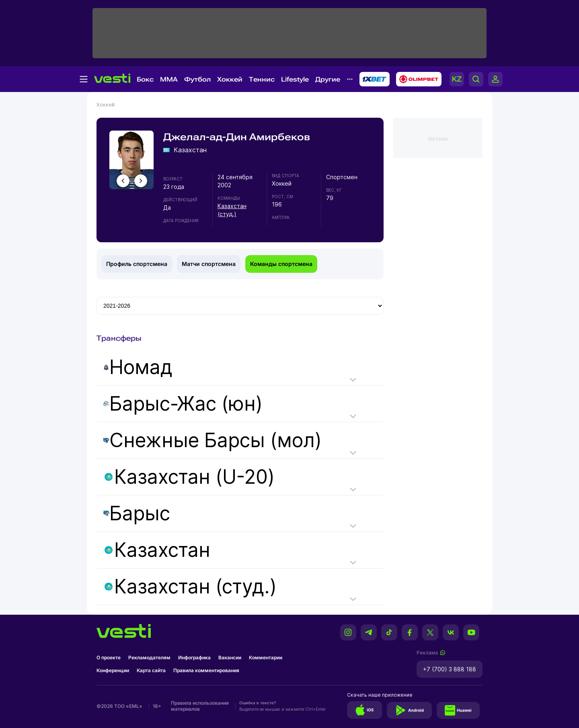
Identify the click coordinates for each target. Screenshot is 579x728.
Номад (138, 367)
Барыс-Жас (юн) (183, 404)
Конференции (113, 670)
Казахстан (157, 550)
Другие (328, 79)
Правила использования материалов (200, 706)
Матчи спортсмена (209, 264)
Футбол (197, 79)
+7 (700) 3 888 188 (450, 669)
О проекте (109, 657)
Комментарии (266, 657)
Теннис (262, 79)
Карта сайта (151, 670)
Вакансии (230, 657)
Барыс (137, 513)
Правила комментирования (206, 670)
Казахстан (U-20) (190, 477)
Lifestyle (295, 79)
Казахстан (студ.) (191, 587)
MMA (169, 79)
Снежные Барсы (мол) (212, 440)
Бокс (145, 79)
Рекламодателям (149, 657)
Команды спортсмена (281, 264)
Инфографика (194, 657)
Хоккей (230, 79)
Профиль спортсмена (137, 264)
